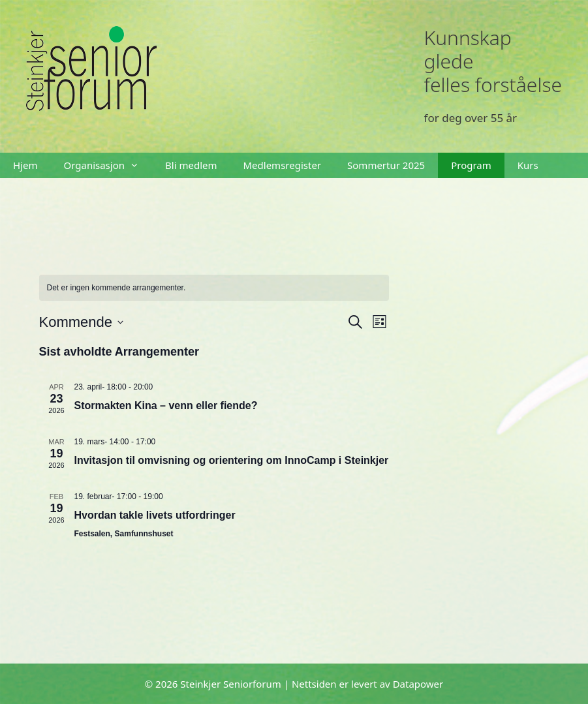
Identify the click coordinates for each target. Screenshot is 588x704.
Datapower (418, 684)
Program (471, 165)
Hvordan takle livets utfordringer (155, 515)
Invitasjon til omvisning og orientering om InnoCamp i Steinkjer (232, 460)
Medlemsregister (283, 165)
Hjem (25, 165)
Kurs (528, 165)
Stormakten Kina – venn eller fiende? (166, 406)
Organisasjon (108, 165)
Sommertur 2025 (386, 165)
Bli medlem (191, 165)
